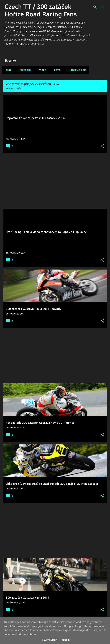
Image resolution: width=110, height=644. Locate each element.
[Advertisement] (55, 181)
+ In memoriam (76, 70)
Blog (7, 70)
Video (42, 70)
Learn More (50, 640)
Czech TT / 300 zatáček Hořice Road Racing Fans (41, 10)
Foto (56, 70)
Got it (66, 640)
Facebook (24, 70)
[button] (102, 146)
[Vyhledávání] (95, 7)
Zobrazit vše (13, 89)
